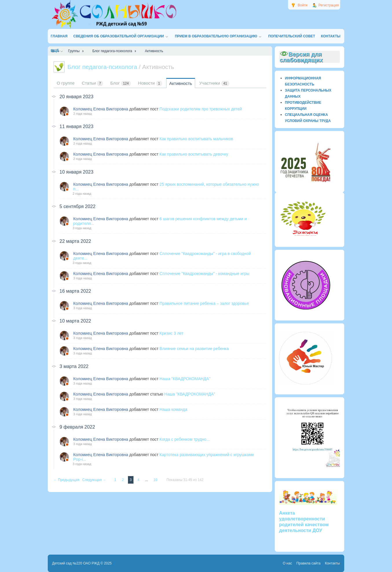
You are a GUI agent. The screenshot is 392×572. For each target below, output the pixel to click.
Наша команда (173, 409)
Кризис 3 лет (171, 333)
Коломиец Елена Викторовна (101, 109)
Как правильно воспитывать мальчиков (196, 139)
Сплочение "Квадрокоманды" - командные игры (204, 274)
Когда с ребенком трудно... (185, 439)
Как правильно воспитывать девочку (194, 154)
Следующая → (95, 480)
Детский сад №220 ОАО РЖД (76, 563)
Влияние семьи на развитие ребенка (194, 349)
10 (156, 480)
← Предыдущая (67, 480)
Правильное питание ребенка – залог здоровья (204, 303)
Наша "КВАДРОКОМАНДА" (185, 379)
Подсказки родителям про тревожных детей (201, 109)
